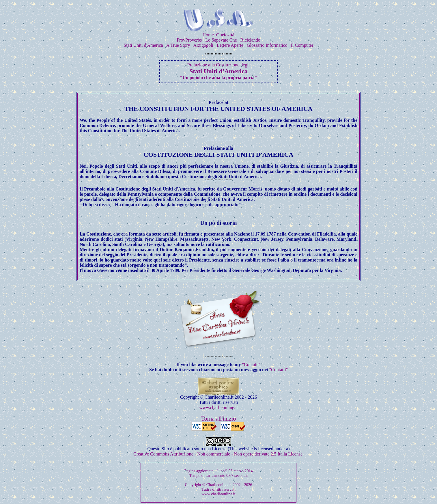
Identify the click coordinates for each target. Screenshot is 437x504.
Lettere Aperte (230, 45)
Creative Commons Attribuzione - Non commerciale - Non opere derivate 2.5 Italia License (218, 454)
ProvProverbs (189, 40)
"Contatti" (251, 364)
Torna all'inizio (219, 419)
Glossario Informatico (267, 45)
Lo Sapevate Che (221, 40)
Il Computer (302, 45)
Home (208, 35)
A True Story (178, 45)
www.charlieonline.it (218, 407)
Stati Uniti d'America (143, 45)
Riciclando (250, 40)
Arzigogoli (203, 45)
